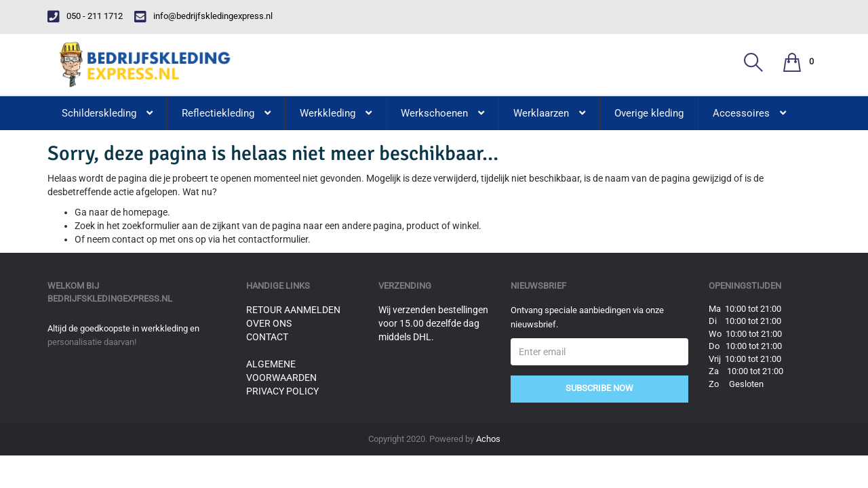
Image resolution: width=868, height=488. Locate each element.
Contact (267, 337)
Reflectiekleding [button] (226, 113)
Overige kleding (649, 113)
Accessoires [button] (749, 113)
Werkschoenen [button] (442, 113)
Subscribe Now (599, 388)
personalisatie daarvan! (92, 342)
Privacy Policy (282, 391)
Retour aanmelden (293, 310)
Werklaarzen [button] (549, 113)
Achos (488, 439)
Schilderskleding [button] (107, 113)
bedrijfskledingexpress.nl (110, 299)
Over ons (269, 323)
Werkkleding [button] (336, 113)
